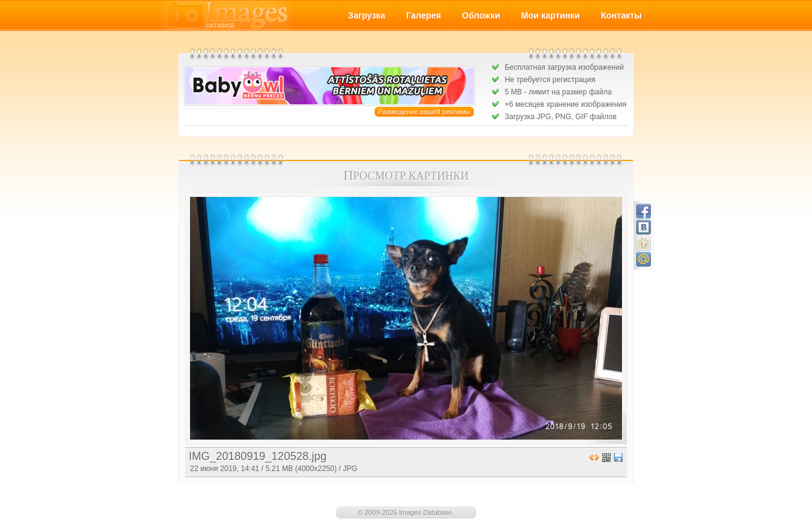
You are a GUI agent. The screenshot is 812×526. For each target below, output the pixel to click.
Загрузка (367, 15)
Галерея (424, 15)
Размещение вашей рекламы (424, 112)
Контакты (621, 15)
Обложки (481, 15)
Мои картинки (551, 15)
